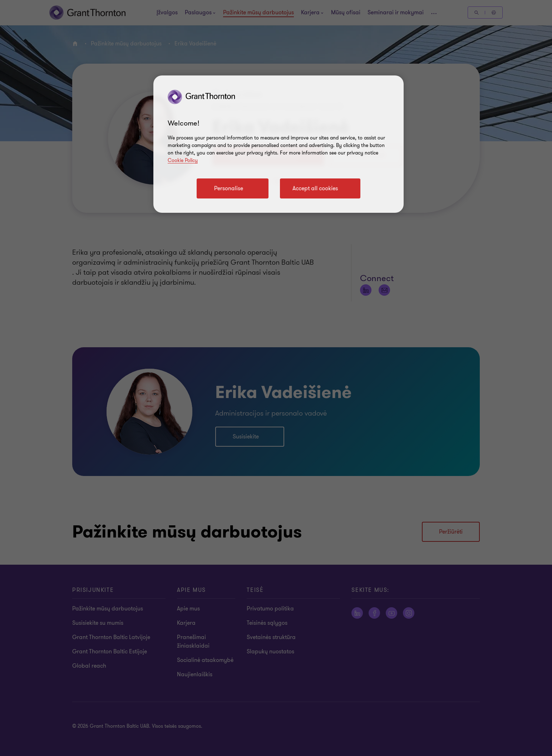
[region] (279, 144)
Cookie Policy (183, 160)
